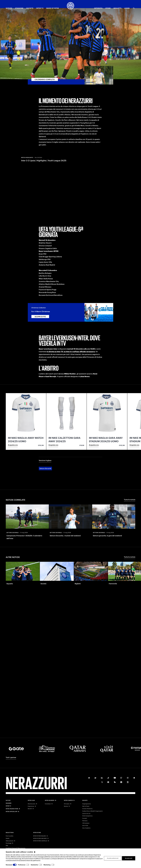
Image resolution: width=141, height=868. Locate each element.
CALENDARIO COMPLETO (45, 64)
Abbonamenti (10, 841)
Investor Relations (87, 809)
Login (127, 8)
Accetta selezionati (113, 858)
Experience (31, 806)
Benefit (30, 809)
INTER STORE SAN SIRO (40, 838)
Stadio (8, 838)
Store (108, 8)
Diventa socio (32, 804)
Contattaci (48, 804)
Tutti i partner (11, 757)
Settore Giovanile (45, 453)
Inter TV (8, 806)
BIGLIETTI (117, 8)
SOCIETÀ (30, 8)
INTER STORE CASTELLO (40, 841)
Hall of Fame (86, 806)
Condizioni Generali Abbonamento (16, 848)
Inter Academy (50, 800)
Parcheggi (9, 843)
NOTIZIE (9, 8)
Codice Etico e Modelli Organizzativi (92, 811)
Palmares (85, 821)
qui (20, 859)
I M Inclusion (86, 823)
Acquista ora (13, 430)
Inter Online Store (12, 809)
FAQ (7, 846)
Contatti (85, 818)
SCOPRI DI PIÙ (40, 302)
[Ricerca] (134, 8)
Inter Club (31, 800)
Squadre (9, 803)
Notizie (8, 800)
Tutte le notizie (130, 485)
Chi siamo (67, 804)
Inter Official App (12, 812)
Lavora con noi (86, 814)
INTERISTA (98, 8)
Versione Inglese (45, 445)
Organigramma (87, 804)
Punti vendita (9, 836)
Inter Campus (68, 800)
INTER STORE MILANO (40, 836)
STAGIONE (19, 8)
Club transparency (87, 816)
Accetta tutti (129, 858)
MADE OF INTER (53, 8)
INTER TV (40, 8)
